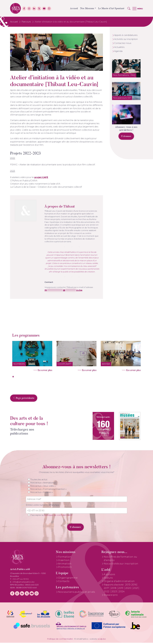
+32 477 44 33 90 (21, 580)
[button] (129, 8)
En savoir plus (45, 370)
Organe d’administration (119, 582)
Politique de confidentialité (60, 640)
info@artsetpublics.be (24, 583)
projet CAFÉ (41, 177)
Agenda (118, 51)
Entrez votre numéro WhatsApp (43, 506)
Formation (65, 558)
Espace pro (111, 596)
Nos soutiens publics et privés (77, 593)
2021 (136, 589)
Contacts (64, 582)
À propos (109, 575)
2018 (114, 589)
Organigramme (68, 579)
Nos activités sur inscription (121, 565)
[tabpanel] (32, 355)
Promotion (65, 568)
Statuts (108, 579)
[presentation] (45, 527)
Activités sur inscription (126, 39)
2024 (122, 593)
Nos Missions (87, 8)
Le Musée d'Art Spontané (111, 8)
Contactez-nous (123, 43)
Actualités (119, 47)
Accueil (74, 8)
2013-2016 (131, 586)
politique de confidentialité (58, 516)
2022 (107, 593)
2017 (107, 589)
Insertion (64, 561)
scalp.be (102, 640)
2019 (121, 589)
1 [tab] (13, 377)
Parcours (26, 22)
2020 (129, 589)
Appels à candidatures (126, 35)
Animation (65, 565)
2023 (114, 593)
